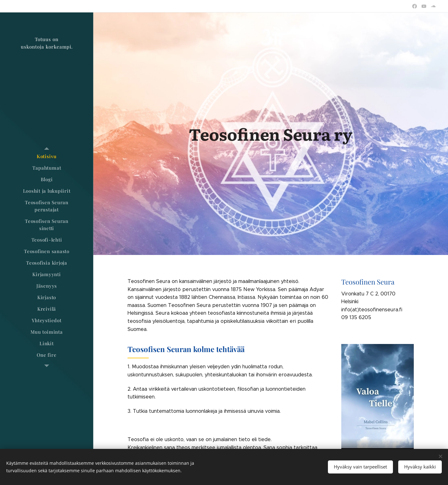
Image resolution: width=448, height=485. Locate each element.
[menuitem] (47, 156)
